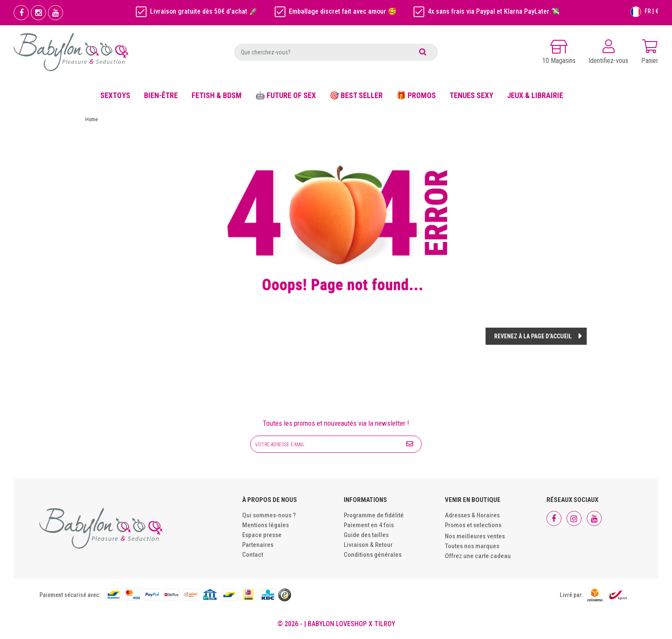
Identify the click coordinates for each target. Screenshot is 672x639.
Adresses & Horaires (472, 515)
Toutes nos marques (472, 546)
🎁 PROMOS (416, 95)
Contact (253, 555)
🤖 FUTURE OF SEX (286, 95)
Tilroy (385, 624)
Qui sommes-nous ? (269, 515)
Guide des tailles (366, 535)
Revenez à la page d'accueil (533, 336)
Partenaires (258, 545)
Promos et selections (473, 525)
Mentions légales (265, 525)
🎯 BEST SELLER (356, 95)
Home (91, 119)
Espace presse (262, 535)
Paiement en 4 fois (369, 525)
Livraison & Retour (368, 545)
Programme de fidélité (374, 515)
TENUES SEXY (471, 95)
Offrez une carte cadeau (478, 556)
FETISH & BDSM (217, 95)
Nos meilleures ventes (475, 536)
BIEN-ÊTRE (161, 95)
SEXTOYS (115, 95)
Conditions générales (373, 555)
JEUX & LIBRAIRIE (535, 95)
